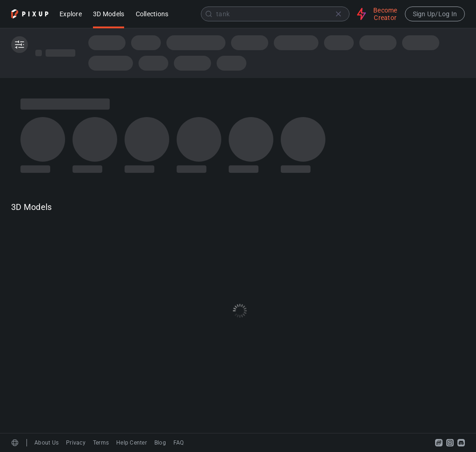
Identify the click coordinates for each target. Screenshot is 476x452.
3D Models (109, 15)
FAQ (179, 443)
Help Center (132, 443)
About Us (46, 443)
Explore (71, 15)
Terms (101, 443)
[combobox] (264, 14)
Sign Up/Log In (435, 14)
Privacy (76, 443)
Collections (152, 15)
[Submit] (209, 14)
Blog (160, 443)
